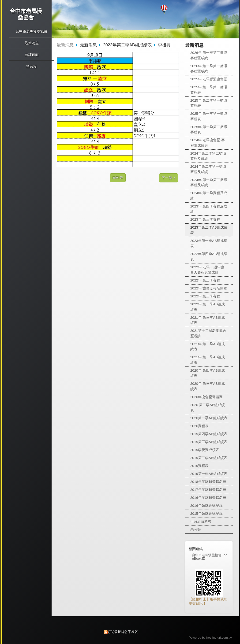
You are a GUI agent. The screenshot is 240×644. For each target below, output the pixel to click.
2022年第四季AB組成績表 (209, 256)
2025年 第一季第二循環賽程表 (209, 130)
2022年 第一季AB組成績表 (208, 307)
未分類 (196, 529)
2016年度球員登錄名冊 (208, 498)
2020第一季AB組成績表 (209, 418)
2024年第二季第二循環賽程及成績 (208, 156)
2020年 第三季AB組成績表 (208, 386)
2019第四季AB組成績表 (209, 434)
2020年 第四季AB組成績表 (208, 373)
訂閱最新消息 (117, 632)
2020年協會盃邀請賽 (206, 397)
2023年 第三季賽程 (205, 219)
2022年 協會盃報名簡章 (209, 288)
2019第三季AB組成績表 (209, 442)
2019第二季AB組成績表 (209, 458)
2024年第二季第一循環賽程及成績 (208, 169)
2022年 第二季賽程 (205, 296)
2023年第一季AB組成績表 (209, 243)
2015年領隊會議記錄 (206, 513)
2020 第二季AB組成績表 (208, 407)
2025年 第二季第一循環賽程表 (209, 103)
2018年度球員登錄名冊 (208, 482)
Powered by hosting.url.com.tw (210, 638)
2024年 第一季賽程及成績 (209, 196)
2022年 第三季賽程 (205, 280)
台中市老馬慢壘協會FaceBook (210, 557)
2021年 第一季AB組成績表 (208, 360)
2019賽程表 (199, 466)
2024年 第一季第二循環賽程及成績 (209, 182)
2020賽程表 (199, 426)
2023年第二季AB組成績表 (209, 230)
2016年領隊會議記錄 (206, 505)
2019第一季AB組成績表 (209, 474)
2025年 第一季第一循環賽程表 (209, 116)
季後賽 (164, 45)
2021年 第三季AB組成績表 (208, 320)
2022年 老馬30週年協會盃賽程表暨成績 (207, 270)
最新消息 (65, 45)
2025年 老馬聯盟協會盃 (209, 79)
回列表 (118, 178)
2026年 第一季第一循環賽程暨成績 (209, 69)
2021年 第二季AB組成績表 (208, 347)
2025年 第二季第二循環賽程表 (209, 90)
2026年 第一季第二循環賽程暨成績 (209, 55)
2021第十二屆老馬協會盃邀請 (208, 333)
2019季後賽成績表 (205, 450)
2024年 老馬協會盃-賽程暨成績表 (208, 143)
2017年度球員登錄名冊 (208, 490)
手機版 (133, 632)
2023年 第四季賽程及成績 (209, 209)
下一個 (167, 178)
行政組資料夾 (201, 521)
